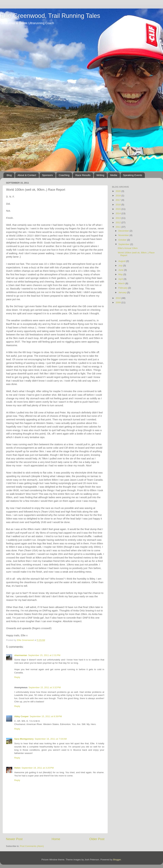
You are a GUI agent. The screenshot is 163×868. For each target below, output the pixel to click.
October (123, 240)
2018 (119, 196)
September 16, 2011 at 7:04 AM (51, 739)
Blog (9, 175)
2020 (119, 191)
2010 (119, 298)
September (124, 244)
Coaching (64, 175)
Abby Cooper (21, 716)
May (121, 274)
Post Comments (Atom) (32, 846)
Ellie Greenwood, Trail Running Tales (50, 16)
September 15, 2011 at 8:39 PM (46, 716)
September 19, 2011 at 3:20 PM (38, 768)
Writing (100, 175)
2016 (119, 205)
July (121, 266)
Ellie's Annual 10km (128, 248)
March (122, 283)
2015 (119, 209)
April (121, 279)
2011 (119, 227)
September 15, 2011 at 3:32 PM (45, 687)
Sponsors (47, 175)
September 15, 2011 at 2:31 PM (44, 655)
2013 (119, 218)
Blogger (117, 860)
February (123, 288)
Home (56, 839)
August (122, 261)
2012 (119, 222)
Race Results (83, 175)
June (121, 270)
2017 (119, 200)
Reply (17, 677)
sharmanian (21, 655)
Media (114, 175)
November (124, 235)
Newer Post (14, 839)
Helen (17, 768)
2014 (119, 213)
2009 (119, 302)
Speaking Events (133, 175)
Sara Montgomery (24, 739)
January (123, 292)
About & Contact (27, 175)
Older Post (97, 839)
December (124, 231)
